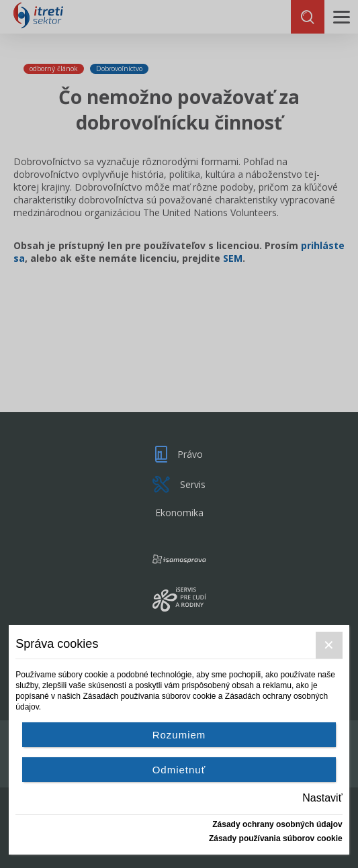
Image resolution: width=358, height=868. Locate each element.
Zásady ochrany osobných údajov (277, 824)
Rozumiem (179, 735)
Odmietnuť (179, 770)
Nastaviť (322, 798)
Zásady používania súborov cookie (276, 838)
